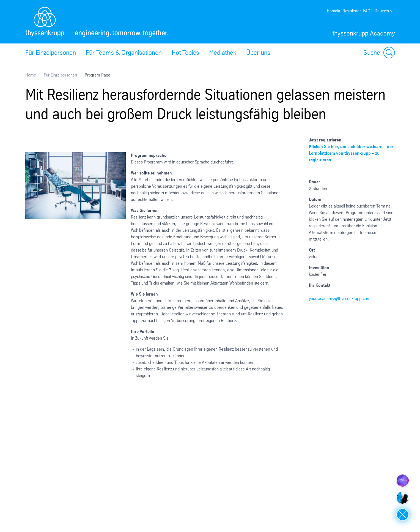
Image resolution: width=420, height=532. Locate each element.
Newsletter (352, 11)
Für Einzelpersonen (51, 53)
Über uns (258, 53)
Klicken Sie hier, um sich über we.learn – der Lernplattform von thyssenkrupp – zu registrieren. (351, 153)
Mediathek (223, 53)
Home (31, 75)
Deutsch (385, 11)
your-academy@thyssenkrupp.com (340, 298)
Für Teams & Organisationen (124, 53)
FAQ (367, 11)
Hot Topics (185, 53)
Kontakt (334, 11)
